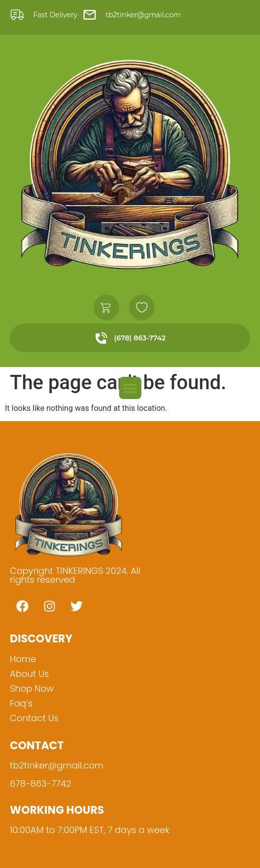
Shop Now (32, 688)
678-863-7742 (40, 784)
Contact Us (34, 718)
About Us (29, 674)
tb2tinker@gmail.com (57, 765)
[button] (130, 388)
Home (23, 659)
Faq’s (21, 703)
